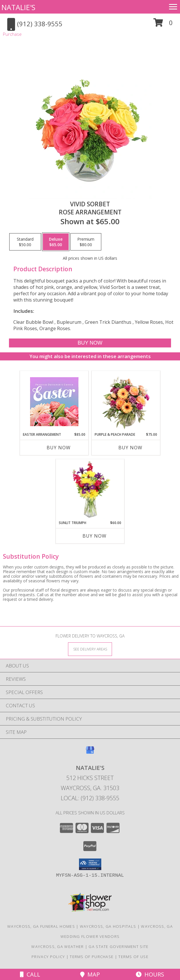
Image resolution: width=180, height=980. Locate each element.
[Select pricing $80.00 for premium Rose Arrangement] (86, 242)
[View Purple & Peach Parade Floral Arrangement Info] (126, 401)
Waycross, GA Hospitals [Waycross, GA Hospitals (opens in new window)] (108, 926)
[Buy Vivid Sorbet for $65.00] (90, 343)
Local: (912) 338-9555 (90, 798)
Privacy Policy (48, 957)
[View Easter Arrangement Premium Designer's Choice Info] (54, 402)
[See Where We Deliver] (90, 649)
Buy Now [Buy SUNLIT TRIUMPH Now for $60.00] (94, 536)
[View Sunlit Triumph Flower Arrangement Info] (90, 490)
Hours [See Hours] (150, 974)
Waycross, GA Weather (57, 947)
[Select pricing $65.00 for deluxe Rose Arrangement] (56, 242)
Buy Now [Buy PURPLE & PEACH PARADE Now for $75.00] (130, 448)
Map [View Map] (90, 974)
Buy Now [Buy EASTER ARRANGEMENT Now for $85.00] (59, 448)
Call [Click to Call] (30, 974)
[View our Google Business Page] (90, 753)
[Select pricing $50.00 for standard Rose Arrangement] (25, 242)
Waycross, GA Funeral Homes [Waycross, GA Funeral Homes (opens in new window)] (41, 926)
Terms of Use (133, 957)
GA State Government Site (119, 947)
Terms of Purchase (92, 957)
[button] (163, 25)
